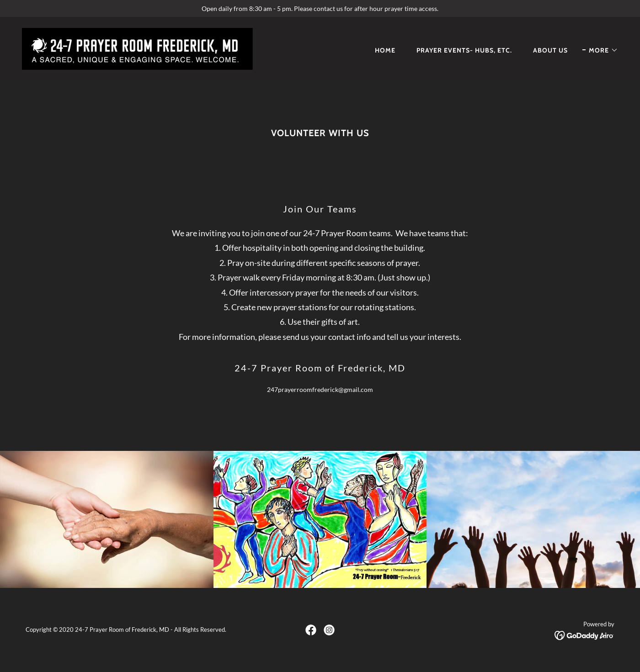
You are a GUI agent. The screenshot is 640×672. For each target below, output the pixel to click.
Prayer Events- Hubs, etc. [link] (464, 50)
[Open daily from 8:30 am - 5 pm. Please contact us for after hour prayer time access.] (320, 8)
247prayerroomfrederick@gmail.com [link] (320, 389)
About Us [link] (550, 50)
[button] (600, 50)
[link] (137, 48)
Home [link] (385, 50)
